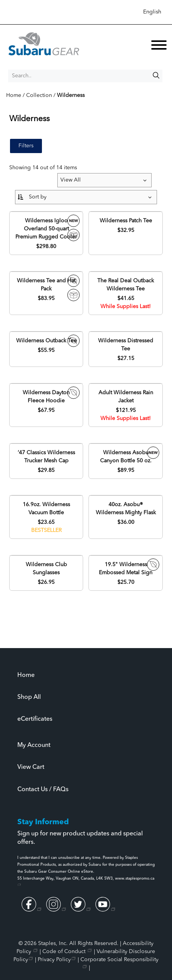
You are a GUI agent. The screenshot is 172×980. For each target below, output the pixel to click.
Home (26, 675)
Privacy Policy (54, 960)
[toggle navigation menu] (159, 46)
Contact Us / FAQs (43, 790)
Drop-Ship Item (73, 295)
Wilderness (71, 95)
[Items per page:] (104, 180)
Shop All (29, 697)
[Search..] (85, 76)
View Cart (31, 767)
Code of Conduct (65, 952)
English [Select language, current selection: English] (152, 12)
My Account (34, 745)
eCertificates (35, 719)
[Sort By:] (86, 197)
